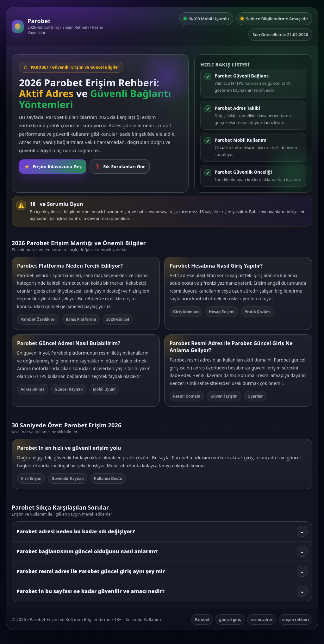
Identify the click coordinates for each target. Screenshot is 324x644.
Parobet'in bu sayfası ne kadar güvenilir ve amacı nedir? (162, 591)
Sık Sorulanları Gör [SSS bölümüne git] (120, 167)
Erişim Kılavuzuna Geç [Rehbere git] (53, 167)
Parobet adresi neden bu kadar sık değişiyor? (162, 531)
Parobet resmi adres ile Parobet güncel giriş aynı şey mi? (162, 571)
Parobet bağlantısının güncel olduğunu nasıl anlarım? (162, 551)
